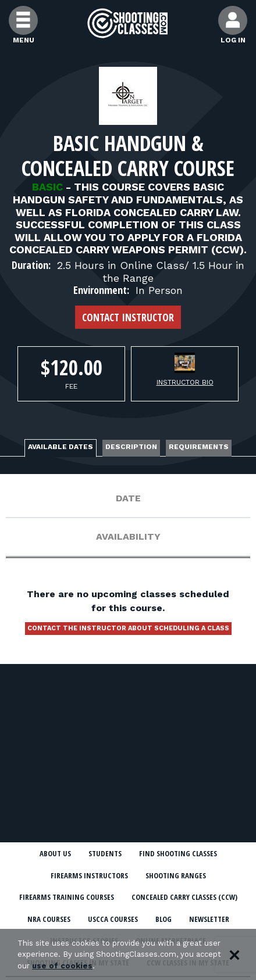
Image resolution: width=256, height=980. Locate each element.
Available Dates (61, 447)
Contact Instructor (128, 317)
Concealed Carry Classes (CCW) (184, 897)
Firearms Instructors (89, 875)
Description (131, 447)
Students (105, 853)
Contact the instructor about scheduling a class (128, 628)
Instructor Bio (185, 382)
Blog (163, 919)
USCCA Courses (113, 919)
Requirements (199, 447)
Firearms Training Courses (67, 897)
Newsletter (209, 919)
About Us (55, 853)
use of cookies (62, 966)
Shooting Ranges (176, 875)
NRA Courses (49, 919)
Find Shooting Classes (178, 853)
